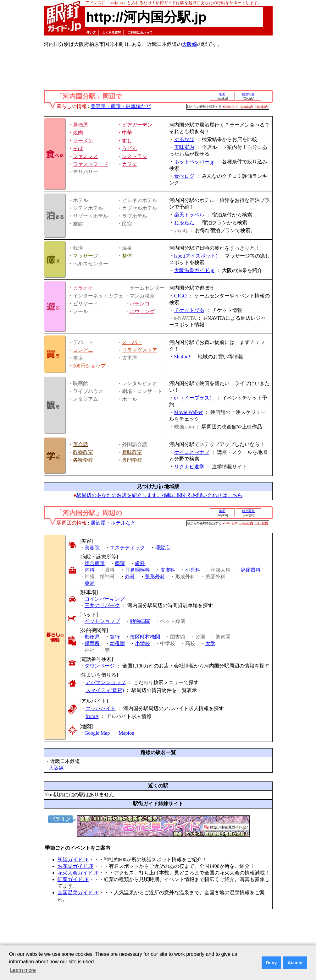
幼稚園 (117, 643)
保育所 (92, 643)
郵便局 (92, 637)
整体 (127, 256)
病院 (120, 563)
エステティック (127, 548)
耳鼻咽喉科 (137, 570)
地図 (222, 94)
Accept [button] (295, 963)
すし (127, 141)
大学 (210, 643)
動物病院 (140, 621)
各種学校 (83, 460)
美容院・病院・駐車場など (121, 106)
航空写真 (248, 94)
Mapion (126, 733)
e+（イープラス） (194, 398)
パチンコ (140, 304)
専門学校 (132, 460)
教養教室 (83, 452)
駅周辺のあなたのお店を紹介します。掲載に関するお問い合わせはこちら (159, 495)
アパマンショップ (106, 682)
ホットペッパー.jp (194, 162)
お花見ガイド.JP (76, 866)
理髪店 (163, 548)
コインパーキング (105, 599)
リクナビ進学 (189, 467)
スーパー (132, 342)
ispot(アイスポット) (196, 256)
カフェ (130, 164)
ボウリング (142, 311)
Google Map (97, 733)
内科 (90, 570)
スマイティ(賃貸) (105, 690)
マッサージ (86, 256)
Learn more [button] (23, 970)
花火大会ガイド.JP (78, 873)
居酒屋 (80, 125)
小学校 (142, 643)
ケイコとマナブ (192, 452)
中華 (127, 133)
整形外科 (155, 577)
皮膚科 (168, 570)
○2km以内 (246, 107)
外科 (130, 577)
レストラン (135, 156)
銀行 (115, 637)
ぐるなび (184, 139)
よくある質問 (112, 33)
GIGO (180, 296)
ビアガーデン (137, 125)
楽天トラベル (189, 215)
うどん (130, 148)
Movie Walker (188, 412)
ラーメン (83, 141)
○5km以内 (262, 107)
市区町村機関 (145, 637)
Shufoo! (182, 357)
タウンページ (100, 666)
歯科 (140, 563)
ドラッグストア (140, 350)
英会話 (80, 444)
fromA (92, 716)
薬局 (90, 583)
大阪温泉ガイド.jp (194, 270)
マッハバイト (101, 708)
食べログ (184, 176)
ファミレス (86, 156)
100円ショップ (89, 366)
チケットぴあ (189, 310)
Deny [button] (271, 963)
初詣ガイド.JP (73, 860)
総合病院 (95, 563)
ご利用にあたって (140, 33)
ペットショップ (102, 621)
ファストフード (91, 164)
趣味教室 (132, 452)
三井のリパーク (102, 605)
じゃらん (184, 223)
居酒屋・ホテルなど (113, 523)
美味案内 (184, 147)
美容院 (92, 548)
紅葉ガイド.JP (73, 879)
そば (78, 148)
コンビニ (83, 350)
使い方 (91, 33)
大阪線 (190, 44)
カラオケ (83, 288)
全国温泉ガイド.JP (78, 893)
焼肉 (78, 133)
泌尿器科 (251, 570)
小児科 (193, 570)
